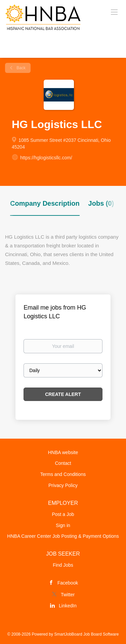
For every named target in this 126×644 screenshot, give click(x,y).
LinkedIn (68, 606)
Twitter (68, 595)
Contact (63, 463)
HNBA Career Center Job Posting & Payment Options (63, 536)
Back (20, 68)
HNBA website (63, 452)
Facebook (68, 583)
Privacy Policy (63, 485)
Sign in (63, 525)
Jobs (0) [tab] (101, 203)
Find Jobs (63, 565)
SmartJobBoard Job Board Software (86, 634)
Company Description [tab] (45, 203)
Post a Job (63, 514)
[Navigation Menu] (114, 12)
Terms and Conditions (63, 474)
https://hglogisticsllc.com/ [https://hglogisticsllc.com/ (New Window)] (46, 158)
